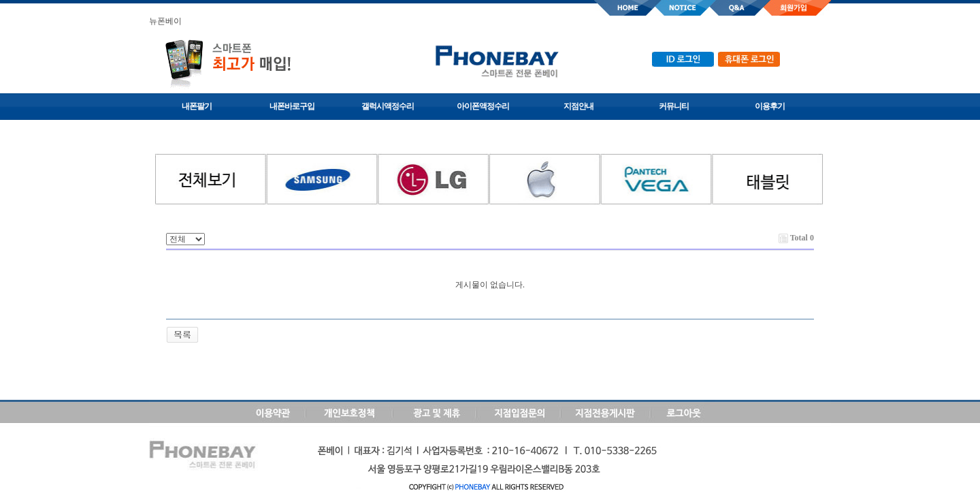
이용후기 (770, 106)
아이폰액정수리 (483, 106)
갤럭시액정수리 (388, 106)
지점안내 (578, 106)
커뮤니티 (674, 106)
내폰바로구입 (292, 106)
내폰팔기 (197, 106)
